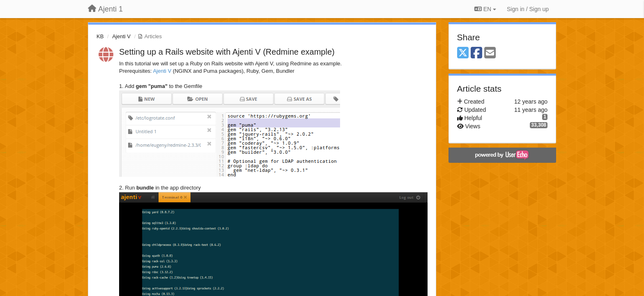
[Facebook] (476, 53)
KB (100, 36)
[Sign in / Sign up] (528, 9)
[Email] (490, 53)
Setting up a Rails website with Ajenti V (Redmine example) (227, 52)
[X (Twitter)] (463, 53)
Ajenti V (121, 36)
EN (485, 9)
